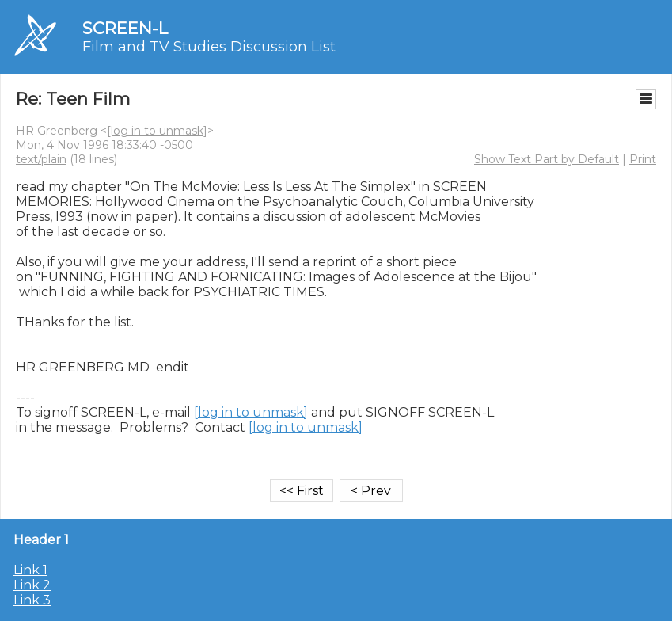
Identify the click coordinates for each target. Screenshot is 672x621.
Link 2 (32, 585)
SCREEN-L (125, 28)
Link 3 (32, 600)
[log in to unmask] (157, 131)
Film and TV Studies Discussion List (209, 47)
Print (643, 159)
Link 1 (30, 570)
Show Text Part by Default (547, 159)
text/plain (41, 159)
